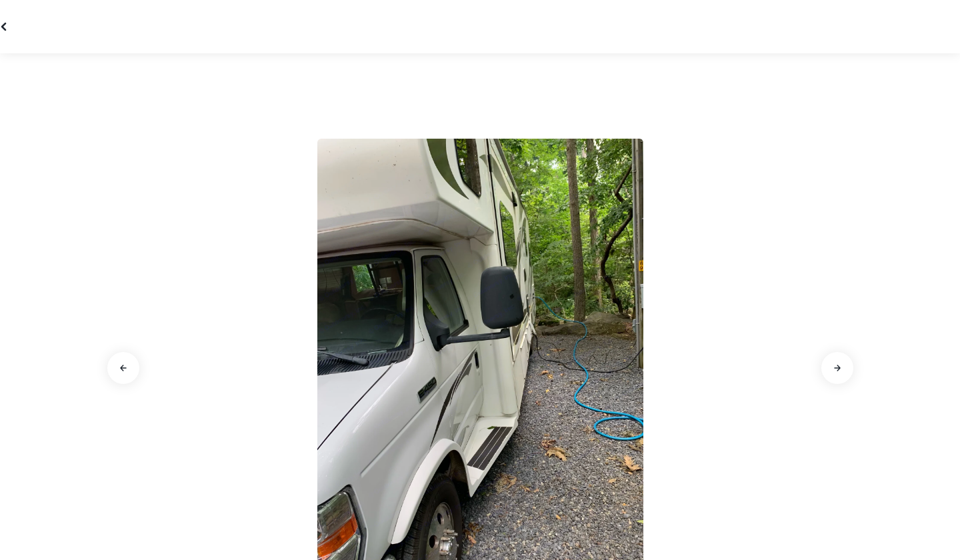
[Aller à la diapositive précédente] (123, 368)
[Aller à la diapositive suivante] (837, 368)
